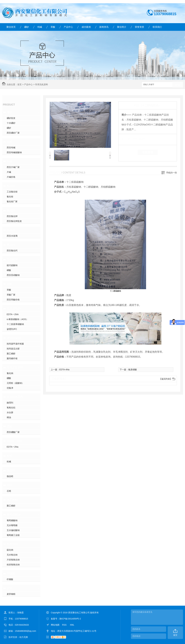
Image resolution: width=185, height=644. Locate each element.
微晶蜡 (11, 470)
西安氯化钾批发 (14, 221)
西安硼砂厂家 (13, 133)
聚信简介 (122, 27)
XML (72, 625)
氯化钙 (11, 245)
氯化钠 (10, 373)
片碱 (10, 161)
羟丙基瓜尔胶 (13, 349)
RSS (65, 625)
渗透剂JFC (12, 329)
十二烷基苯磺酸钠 (15, 324)
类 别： (127, 139)
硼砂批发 (11, 118)
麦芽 (10, 588)
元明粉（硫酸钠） (15, 383)
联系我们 (157, 27)
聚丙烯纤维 (12, 358)
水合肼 (10, 412)
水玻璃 (11, 230)
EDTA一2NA (13, 314)
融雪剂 (10, 403)
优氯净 (10, 388)
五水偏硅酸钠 (13, 530)
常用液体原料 (15, 397)
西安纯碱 (11, 148)
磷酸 (9, 270)
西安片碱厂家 (13, 167)
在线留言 (148, 152)
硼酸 (9, 378)
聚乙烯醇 (11, 354)
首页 (19, 84)
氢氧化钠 (12, 544)
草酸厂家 (11, 295)
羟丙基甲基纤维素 (15, 344)
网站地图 (55, 625)
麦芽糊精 (11, 594)
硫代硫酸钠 (12, 265)
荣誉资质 (139, 27)
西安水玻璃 (12, 236)
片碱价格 (11, 177)
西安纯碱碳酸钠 (14, 152)
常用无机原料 (42, 84)
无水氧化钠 (12, 555)
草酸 (53, 27)
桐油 (9, 417)
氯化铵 (11, 186)
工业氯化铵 (12, 192)
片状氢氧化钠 (13, 560)
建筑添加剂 (14, 338)
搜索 (178, 85)
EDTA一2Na (14, 441)
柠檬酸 (11, 573)
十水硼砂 (11, 123)
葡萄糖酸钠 (14, 515)
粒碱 (10, 456)
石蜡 (10, 485)
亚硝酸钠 (12, 259)
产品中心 (68, 27)
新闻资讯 (104, 27)
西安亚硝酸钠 (13, 275)
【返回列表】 (166, 379)
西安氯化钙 (12, 251)
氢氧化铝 (11, 408)
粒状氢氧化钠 (13, 565)
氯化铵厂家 (12, 201)
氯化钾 (11, 210)
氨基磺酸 (133, 370)
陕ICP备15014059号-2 (70, 619)
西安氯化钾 (12, 216)
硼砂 (27, 27)
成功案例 (86, 27)
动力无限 (24, 637)
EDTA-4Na (64, 370)
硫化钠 (10, 550)
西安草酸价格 (13, 300)
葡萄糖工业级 (13, 535)
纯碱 (40, 27)
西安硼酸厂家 (13, 432)
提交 (175, 635)
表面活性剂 (14, 309)
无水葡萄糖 (12, 525)
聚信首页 (11, 27)
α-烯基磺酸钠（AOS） (17, 319)
